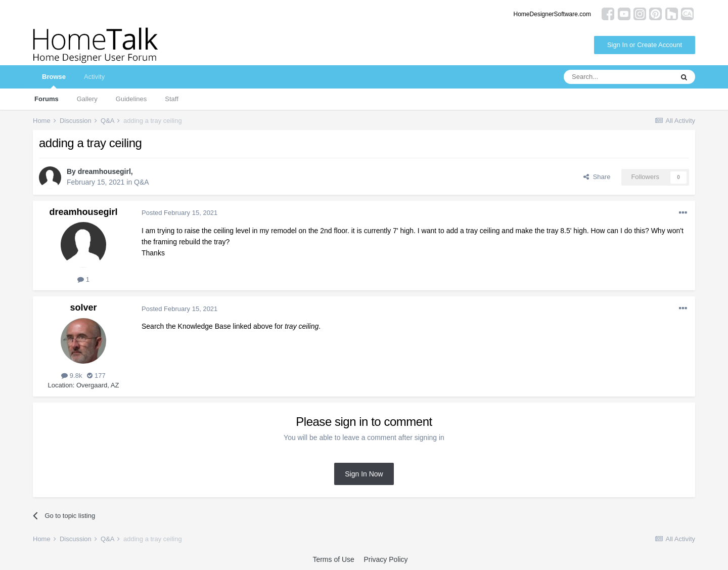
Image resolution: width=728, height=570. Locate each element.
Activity (94, 77)
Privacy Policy (385, 559)
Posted (179, 213)
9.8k (72, 376)
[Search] (618, 77)
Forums (47, 99)
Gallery (87, 99)
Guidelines (131, 99)
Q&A (142, 182)
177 (96, 376)
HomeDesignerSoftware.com (552, 14)
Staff (172, 99)
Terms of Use (333, 559)
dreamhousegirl (104, 171)
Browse (54, 81)
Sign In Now (364, 474)
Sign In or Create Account (645, 45)
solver (83, 308)
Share (597, 177)
